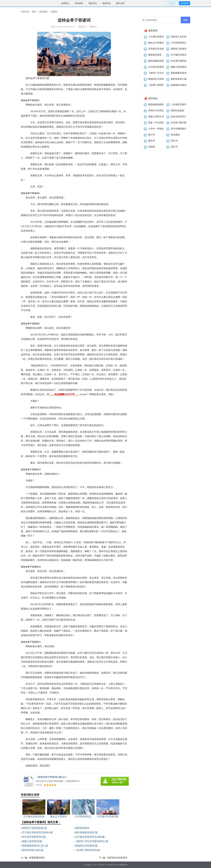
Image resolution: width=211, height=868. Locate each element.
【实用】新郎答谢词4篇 (88, 850)
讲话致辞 (79, 3)
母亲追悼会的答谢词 (117, 858)
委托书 (152, 141)
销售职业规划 (177, 111)
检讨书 (152, 135)
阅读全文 (82, 27)
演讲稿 (152, 147)
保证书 (174, 147)
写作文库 (101, 865)
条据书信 (106, 3)
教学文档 (120, 3)
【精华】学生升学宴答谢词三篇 (92, 841)
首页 (34, 12)
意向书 (174, 141)
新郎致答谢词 (82, 828)
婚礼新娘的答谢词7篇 (86, 832)
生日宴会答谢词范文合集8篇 (90, 837)
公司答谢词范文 (179, 43)
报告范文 (93, 3)
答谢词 (54, 12)
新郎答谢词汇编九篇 (33, 850)
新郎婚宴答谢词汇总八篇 (35, 846)
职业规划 (175, 135)
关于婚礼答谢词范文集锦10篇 (37, 832)
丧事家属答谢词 (37, 858)
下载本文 (93, 27)
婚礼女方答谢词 (156, 43)
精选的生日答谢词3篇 (86, 846)
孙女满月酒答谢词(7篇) (34, 837)
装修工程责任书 (156, 117)
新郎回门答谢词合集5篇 (34, 828)
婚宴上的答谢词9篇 (32, 841)
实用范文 (65, 3)
